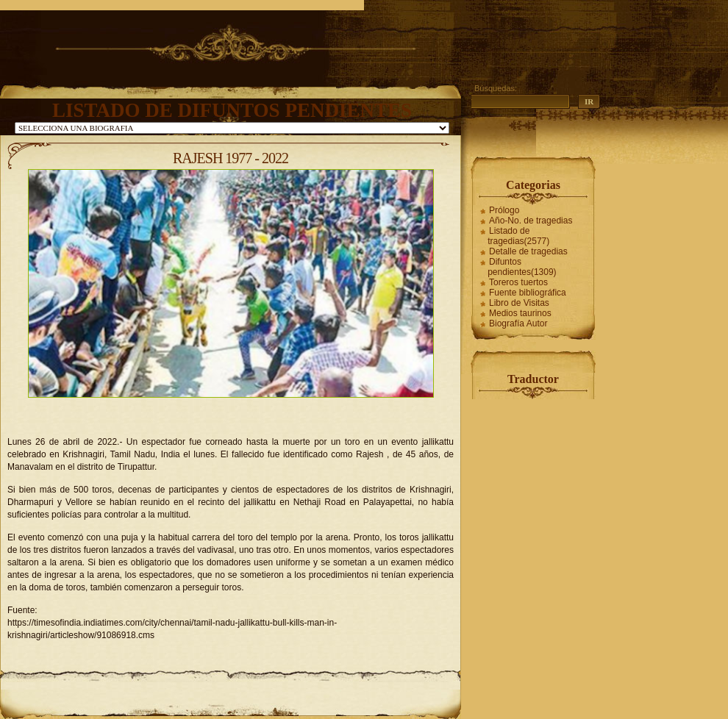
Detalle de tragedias (528, 251)
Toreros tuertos (518, 282)
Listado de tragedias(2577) (518, 236)
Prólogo (504, 210)
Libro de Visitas (519, 303)
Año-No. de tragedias (531, 221)
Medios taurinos (520, 313)
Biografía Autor (518, 323)
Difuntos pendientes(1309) (522, 267)
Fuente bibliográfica (528, 293)
